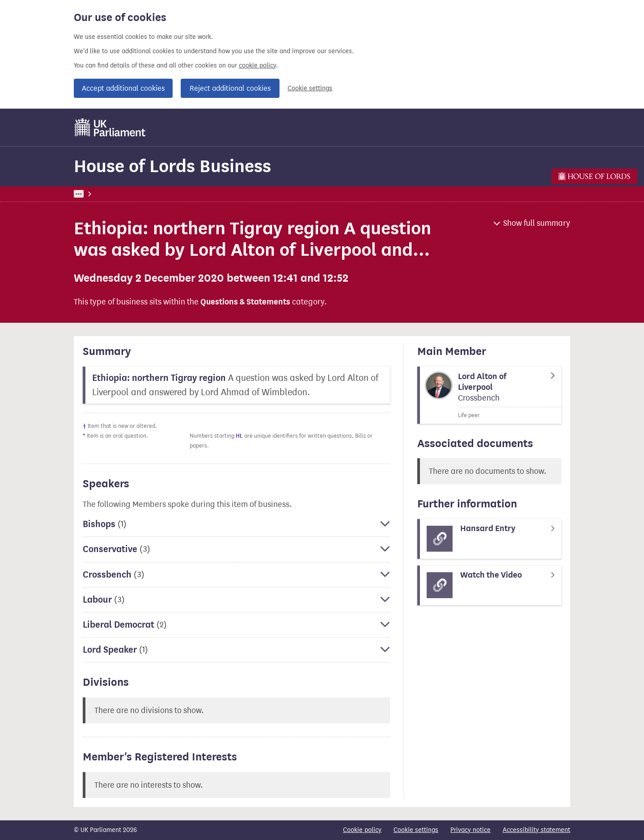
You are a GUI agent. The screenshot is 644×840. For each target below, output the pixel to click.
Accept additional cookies (123, 88)
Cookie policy (362, 830)
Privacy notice (470, 830)
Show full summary (537, 223)
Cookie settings (310, 88)
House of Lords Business (172, 166)
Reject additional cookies (230, 88)
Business (140, 194)
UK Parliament (94, 194)
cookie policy (257, 65)
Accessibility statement (536, 830)
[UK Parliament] (110, 127)
